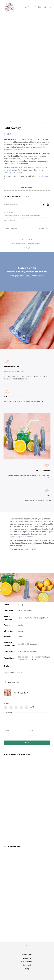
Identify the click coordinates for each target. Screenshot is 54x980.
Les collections (28, 122)
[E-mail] (39, 733)
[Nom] (15, 733)
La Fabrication (27, 961)
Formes (22, 215)
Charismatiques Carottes (13, 172)
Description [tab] (27, 240)
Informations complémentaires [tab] (27, 244)
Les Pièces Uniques (42, 122)
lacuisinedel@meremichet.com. (22, 537)
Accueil (6, 122)
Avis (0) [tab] (27, 248)
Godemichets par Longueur (33, 218)
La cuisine (27, 958)
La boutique (16, 122)
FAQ (35, 549)
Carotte (16, 215)
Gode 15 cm (30, 215)
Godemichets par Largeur (13, 218)
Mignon (13, 221)
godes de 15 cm (36, 167)
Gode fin (37, 215)
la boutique (27, 954)
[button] (27, 7)
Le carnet (27, 965)
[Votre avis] (27, 720)
